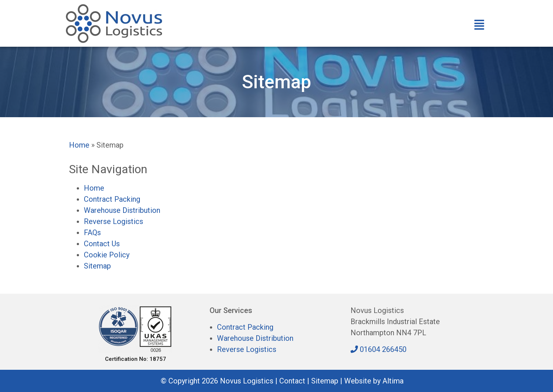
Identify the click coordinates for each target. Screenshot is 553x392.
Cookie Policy (107, 255)
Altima (393, 381)
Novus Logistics (247, 381)
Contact (292, 381)
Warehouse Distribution (122, 210)
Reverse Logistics (113, 221)
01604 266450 (378, 349)
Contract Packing (112, 199)
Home (79, 145)
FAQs (92, 233)
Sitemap (97, 266)
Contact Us (102, 244)
